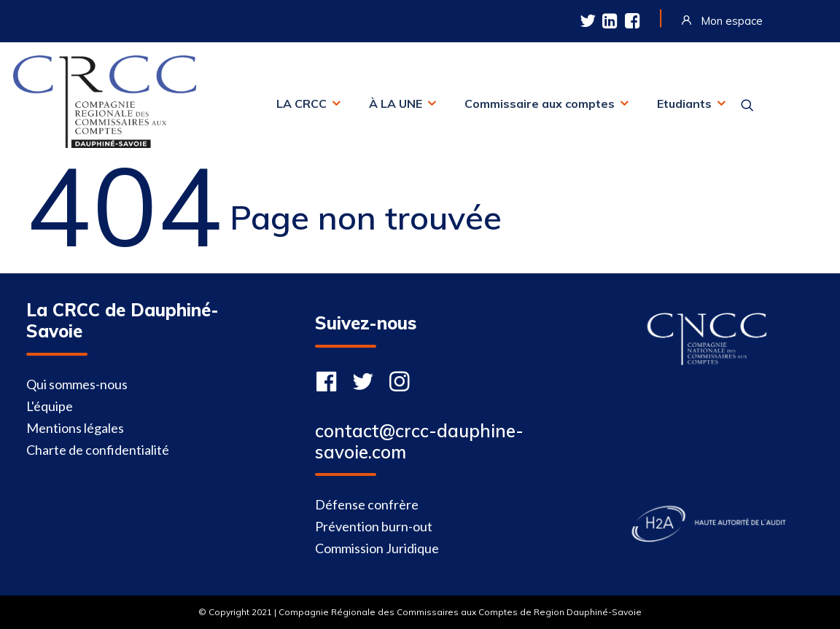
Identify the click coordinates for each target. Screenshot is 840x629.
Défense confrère (367, 504)
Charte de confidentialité (98, 450)
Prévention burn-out (374, 526)
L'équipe (50, 406)
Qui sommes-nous (77, 384)
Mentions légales (75, 428)
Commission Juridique (377, 548)
